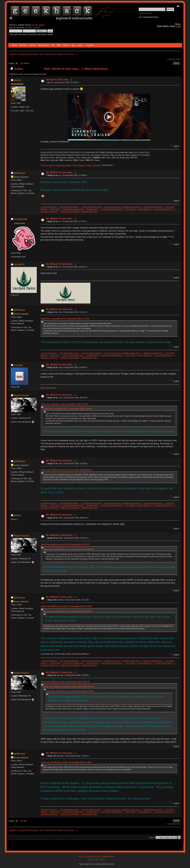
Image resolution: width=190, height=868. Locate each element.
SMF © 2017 (96, 857)
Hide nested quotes (48, 388)
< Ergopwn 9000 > (92, 209)
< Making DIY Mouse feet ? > (153, 207)
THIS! (178, 26)
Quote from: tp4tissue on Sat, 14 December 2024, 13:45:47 (65, 404)
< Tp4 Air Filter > (130, 209)
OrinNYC (19, 264)
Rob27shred (21, 395)
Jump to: (152, 837)
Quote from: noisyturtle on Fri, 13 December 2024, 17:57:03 (65, 319)
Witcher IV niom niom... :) (59, 80)
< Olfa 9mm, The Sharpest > (70, 212)
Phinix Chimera (94, 165)
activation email (32, 27)
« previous (171, 59)
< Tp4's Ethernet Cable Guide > (73, 209)
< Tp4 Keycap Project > (49, 207)
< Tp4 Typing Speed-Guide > (69, 207)
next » (179, 59)
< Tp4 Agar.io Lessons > (112, 207)
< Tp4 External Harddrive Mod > (112, 209)
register (41, 25)
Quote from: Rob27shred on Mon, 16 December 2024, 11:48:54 (67, 762)
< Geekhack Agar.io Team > (131, 207)
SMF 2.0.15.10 (84, 857)
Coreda (18, 365)
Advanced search (145, 13)
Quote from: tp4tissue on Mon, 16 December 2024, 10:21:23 (65, 682)
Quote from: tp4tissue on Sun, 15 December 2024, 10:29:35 (65, 544)
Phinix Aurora (79, 165)
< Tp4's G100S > (55, 209)
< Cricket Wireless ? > (145, 209)
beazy (17, 515)
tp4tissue (20, 173)
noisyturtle (20, 219)
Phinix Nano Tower (63, 165)
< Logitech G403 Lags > (89, 212)
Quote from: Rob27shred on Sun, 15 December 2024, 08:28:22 (66, 470)
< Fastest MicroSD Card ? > (164, 209)
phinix (18, 80)
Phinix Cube (48, 165)
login (33, 25)
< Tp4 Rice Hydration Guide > (91, 207)
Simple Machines (108, 857)
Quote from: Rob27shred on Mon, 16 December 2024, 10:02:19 (67, 606)
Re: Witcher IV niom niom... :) (61, 172)
